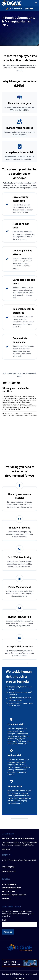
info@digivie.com (9, 871)
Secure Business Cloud (11, 888)
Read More (6, 849)
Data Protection (8, 891)
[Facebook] (26, 9)
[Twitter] (28, 9)
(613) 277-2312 (8, 867)
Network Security (9, 884)
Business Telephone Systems (14, 895)
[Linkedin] (30, 9)
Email (4, 920)
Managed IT (6, 898)
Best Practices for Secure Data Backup (18, 838)
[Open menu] (36, 3)
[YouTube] (32, 9)
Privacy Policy (19, 978)
